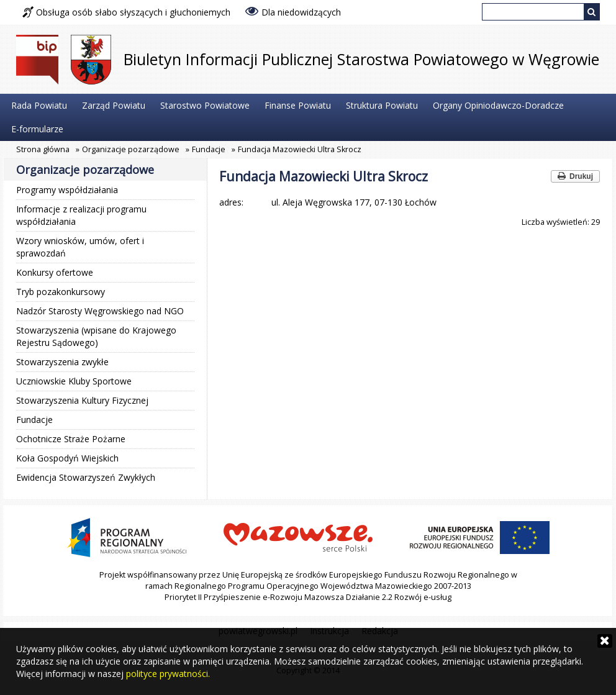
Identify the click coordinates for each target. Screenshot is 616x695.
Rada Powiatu (39, 105)
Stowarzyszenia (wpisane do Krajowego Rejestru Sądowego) (96, 336)
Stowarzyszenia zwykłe (62, 362)
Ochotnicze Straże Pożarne (71, 439)
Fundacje (209, 149)
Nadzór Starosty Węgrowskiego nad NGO (100, 311)
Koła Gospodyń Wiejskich (67, 458)
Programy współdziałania (67, 190)
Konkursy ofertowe (55, 272)
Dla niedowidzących (293, 11)
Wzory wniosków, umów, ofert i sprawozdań (80, 247)
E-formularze (37, 129)
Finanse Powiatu (298, 105)
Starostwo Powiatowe (205, 105)
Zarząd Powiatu (114, 105)
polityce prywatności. (168, 674)
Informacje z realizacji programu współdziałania (81, 215)
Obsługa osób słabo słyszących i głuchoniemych (126, 12)
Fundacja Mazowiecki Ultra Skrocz (300, 149)
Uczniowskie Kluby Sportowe (74, 381)
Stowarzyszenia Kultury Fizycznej (82, 400)
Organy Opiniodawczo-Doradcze (498, 105)
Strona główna (43, 149)
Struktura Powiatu (382, 105)
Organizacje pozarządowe (131, 149)
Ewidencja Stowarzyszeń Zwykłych (86, 477)
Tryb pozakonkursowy (61, 292)
